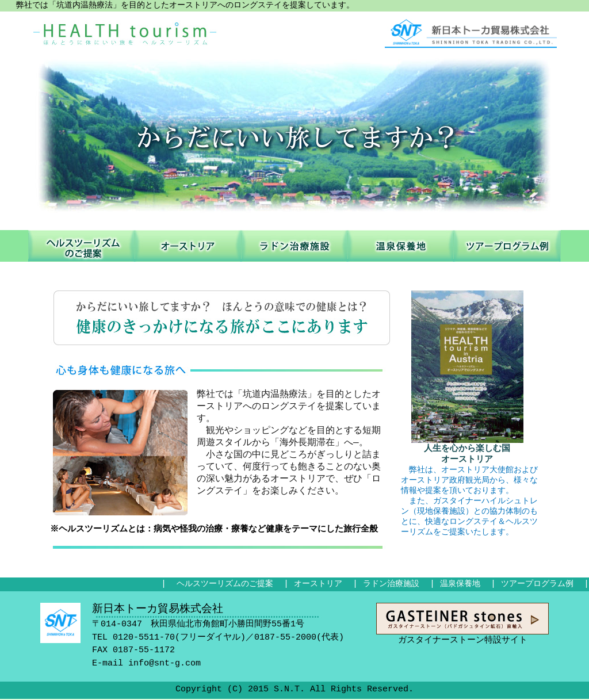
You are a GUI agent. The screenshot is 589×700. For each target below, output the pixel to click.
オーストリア (188, 246)
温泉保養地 (401, 246)
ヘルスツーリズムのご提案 (81, 246)
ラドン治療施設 (294, 246)
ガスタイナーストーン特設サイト (462, 620)
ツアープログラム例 (507, 246)
